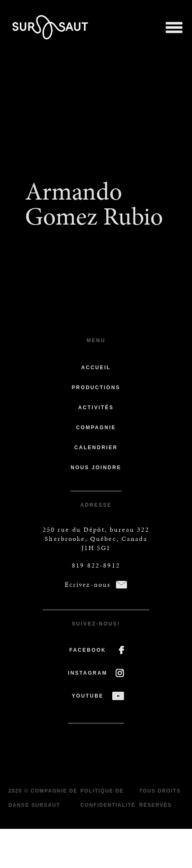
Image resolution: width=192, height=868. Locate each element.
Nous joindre (96, 468)
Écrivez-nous (88, 584)
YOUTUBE (88, 696)
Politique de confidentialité (108, 798)
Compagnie (96, 428)
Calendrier (96, 448)
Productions (96, 388)
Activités (96, 408)
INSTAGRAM (88, 673)
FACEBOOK (88, 650)
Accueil (96, 368)
